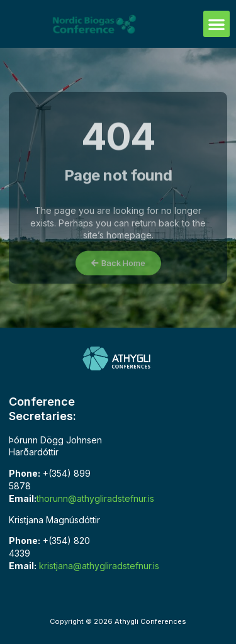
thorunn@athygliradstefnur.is (95, 498)
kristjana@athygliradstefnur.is (99, 566)
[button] (216, 24)
